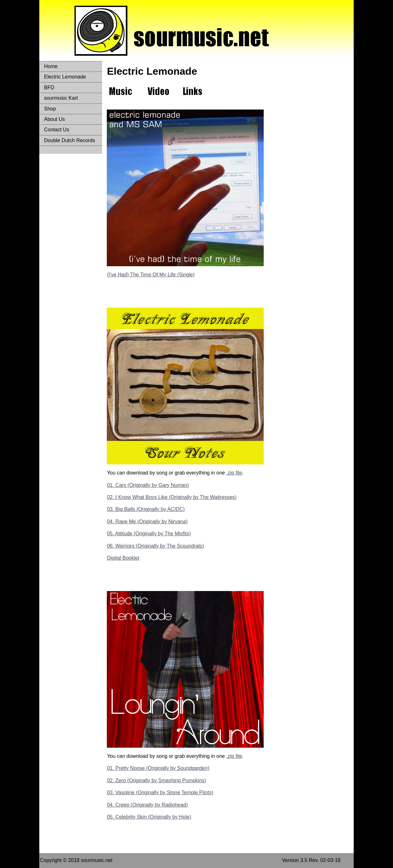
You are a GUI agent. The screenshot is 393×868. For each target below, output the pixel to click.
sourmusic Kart (61, 98)
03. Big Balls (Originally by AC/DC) (146, 509)
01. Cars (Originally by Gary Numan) (148, 485)
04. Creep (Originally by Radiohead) (147, 805)
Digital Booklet (123, 558)
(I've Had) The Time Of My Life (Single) (151, 275)
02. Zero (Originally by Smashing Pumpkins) (156, 780)
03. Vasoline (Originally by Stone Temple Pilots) (160, 793)
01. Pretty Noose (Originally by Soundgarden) (158, 768)
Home (51, 66)
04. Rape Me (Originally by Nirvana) (147, 522)
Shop (50, 109)
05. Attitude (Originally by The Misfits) (149, 534)
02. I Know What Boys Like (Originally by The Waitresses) (172, 497)
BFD (49, 88)
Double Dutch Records (70, 140)
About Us (55, 119)
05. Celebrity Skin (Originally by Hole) (149, 817)
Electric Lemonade (65, 77)
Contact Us (57, 130)
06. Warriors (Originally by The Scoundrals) (155, 546)
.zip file (234, 473)
